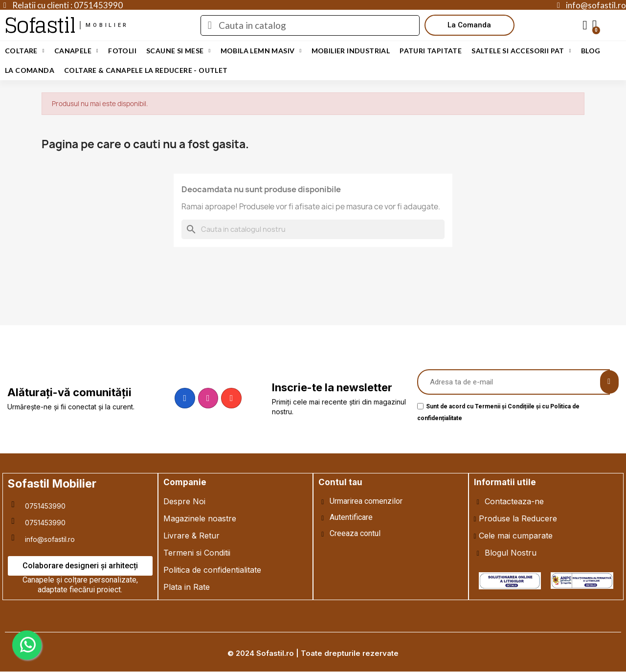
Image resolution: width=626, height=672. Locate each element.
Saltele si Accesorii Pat (521, 51)
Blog (591, 51)
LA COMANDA (30, 70)
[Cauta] (313, 229)
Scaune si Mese (179, 51)
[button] (469, 25)
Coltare (25, 51)
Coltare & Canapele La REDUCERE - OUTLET (146, 70)
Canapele (76, 51)
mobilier (107, 25)
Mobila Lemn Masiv (261, 51)
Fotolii (122, 51)
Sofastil (40, 25)
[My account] (585, 25)
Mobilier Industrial (351, 51)
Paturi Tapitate (431, 51)
